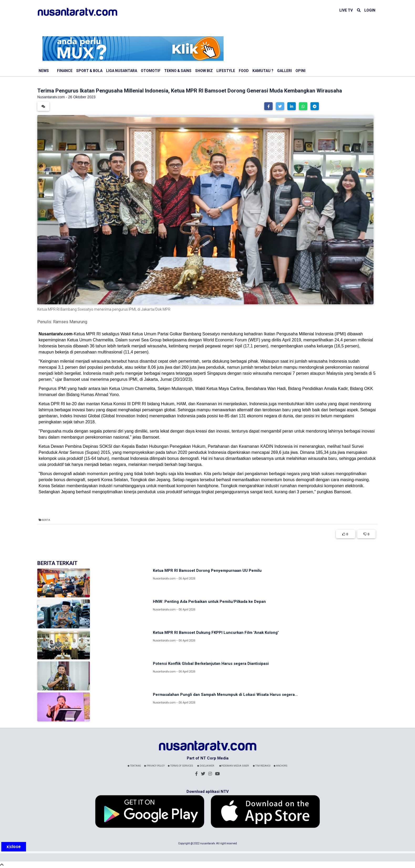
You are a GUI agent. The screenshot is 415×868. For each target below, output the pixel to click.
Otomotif (151, 71)
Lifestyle (226, 71)
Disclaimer (206, 766)
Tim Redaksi (262, 766)
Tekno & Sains (178, 71)
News (44, 71)
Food (244, 71)
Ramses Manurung (70, 322)
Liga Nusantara (122, 71)
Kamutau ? (263, 71)
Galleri (284, 71)
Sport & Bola (89, 71)
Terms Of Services (180, 766)
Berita (46, 520)
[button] (268, 106)
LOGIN (370, 10)
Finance (65, 71)
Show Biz (204, 71)
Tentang (134, 766)
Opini (300, 71)
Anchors (281, 766)
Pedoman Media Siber (234, 766)
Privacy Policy (154, 766)
